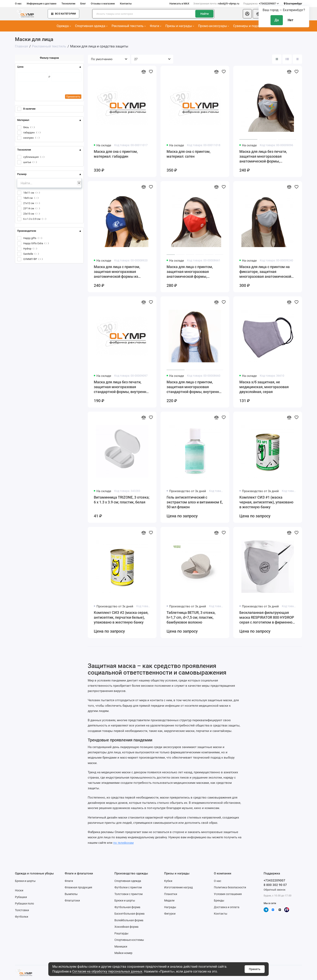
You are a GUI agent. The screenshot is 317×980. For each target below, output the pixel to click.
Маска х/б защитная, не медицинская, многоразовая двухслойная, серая (264, 387)
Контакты (126, 4)
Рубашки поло (24, 903)
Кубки (168, 881)
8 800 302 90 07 (275, 885)
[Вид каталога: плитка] (277, 59)
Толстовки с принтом (128, 894)
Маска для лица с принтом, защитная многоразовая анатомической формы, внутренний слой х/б (190, 272)
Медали (169, 900)
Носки (19, 890)
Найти (204, 14)
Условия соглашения (228, 894)
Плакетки (171, 894)
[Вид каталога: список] (287, 59)
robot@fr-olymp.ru (216, 4)
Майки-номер (123, 953)
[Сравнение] (258, 14)
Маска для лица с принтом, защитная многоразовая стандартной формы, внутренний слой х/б (195, 387)
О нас (18, 4)
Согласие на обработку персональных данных (107, 971)
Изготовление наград (178, 887)
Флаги (156, 26)
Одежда (64, 26)
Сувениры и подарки (250, 26)
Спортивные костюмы (129, 940)
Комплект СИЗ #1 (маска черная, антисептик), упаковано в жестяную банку (266, 502)
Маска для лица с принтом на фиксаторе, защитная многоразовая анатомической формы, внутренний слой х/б (265, 272)
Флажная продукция (78, 887)
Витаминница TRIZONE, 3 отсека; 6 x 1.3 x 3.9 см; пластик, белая (122, 500)
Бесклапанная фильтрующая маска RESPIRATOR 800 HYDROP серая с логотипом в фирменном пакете (267, 618)
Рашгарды (121, 933)
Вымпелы (71, 894)
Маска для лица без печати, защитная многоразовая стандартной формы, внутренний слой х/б (122, 387)
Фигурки (170, 914)
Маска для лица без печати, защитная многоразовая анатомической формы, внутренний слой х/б (263, 157)
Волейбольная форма (129, 920)
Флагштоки (72, 900)
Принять (255, 969)
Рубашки (21, 897)
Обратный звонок (275, 890)
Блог (83, 4)
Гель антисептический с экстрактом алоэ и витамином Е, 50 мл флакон (195, 502)
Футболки (22, 917)
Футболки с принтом (128, 887)
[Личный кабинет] (247, 14)
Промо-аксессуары (214, 26)
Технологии (68, 4)
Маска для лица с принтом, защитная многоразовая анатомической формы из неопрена (117, 272)
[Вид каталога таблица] (297, 59)
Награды (170, 907)
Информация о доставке (42, 4)
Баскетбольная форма (129, 914)
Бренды (219, 900)
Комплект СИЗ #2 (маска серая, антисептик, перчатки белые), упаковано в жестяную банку (121, 617)
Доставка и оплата (227, 907)
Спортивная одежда (91, 26)
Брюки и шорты (25, 881)
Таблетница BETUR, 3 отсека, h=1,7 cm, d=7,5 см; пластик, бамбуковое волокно (191, 617)
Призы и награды (180, 26)
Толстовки (22, 910)
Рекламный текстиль (129, 26)
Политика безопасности (230, 887)
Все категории (63, 14)
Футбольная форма (127, 907)
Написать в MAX (179, 4)
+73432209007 (261, 4)
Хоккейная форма (126, 927)
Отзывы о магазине (103, 4)
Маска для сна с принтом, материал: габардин (116, 154)
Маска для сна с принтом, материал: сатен (189, 154)
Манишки (121, 946)
